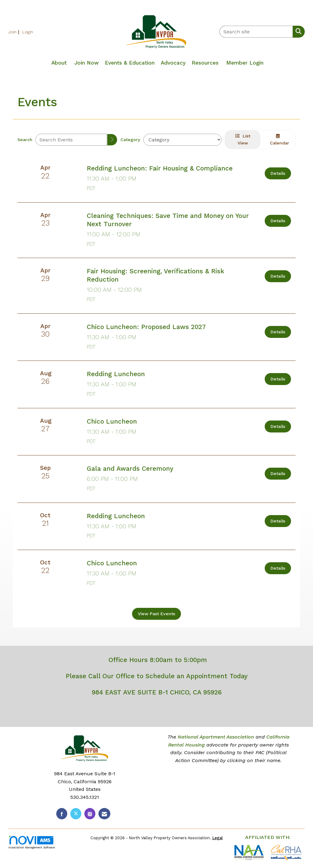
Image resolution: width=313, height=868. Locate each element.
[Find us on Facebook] (62, 814)
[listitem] (15, 32)
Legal (217, 838)
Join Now (87, 63)
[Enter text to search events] (71, 140)
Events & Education (130, 63)
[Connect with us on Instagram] (90, 814)
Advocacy (173, 63)
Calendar (278, 140)
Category (130, 140)
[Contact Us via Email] (104, 814)
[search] (112, 140)
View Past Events (156, 614)
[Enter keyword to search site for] (256, 32)
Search (25, 140)
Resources (205, 63)
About (59, 63)
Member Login (245, 63)
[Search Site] (297, 31)
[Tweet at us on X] (76, 814)
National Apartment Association (216, 737)
